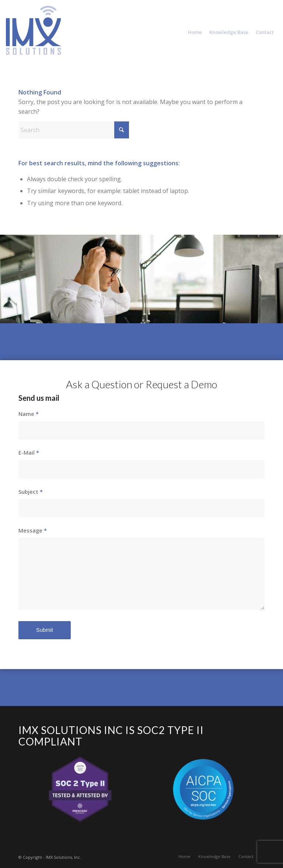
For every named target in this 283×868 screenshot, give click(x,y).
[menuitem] (195, 32)
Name (29, 414)
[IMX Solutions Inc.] (33, 38)
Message (33, 530)
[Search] (74, 130)
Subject (31, 492)
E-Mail (29, 452)
